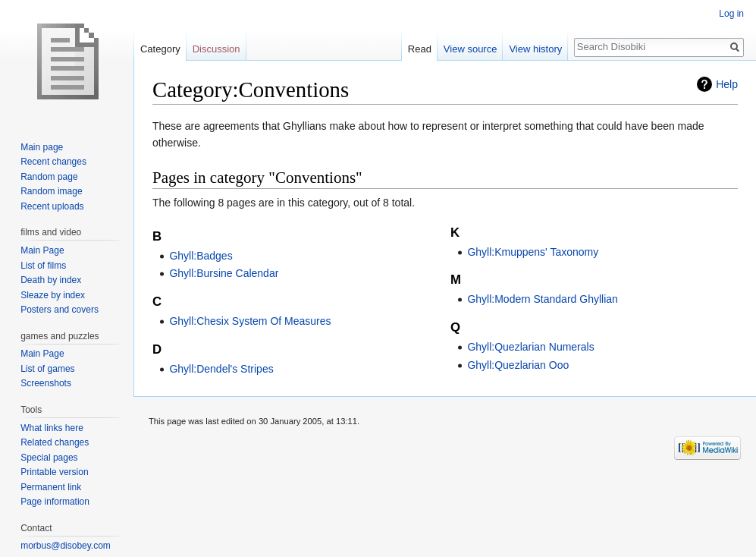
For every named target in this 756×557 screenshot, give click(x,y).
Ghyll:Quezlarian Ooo (518, 365)
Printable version (54, 472)
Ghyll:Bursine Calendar (224, 273)
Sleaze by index (53, 295)
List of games (47, 369)
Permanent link (51, 487)
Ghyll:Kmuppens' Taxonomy (533, 252)
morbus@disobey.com (66, 546)
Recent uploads (52, 206)
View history (535, 49)
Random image (51, 191)
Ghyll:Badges (201, 256)
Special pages (49, 458)
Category (160, 49)
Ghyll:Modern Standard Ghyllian (542, 299)
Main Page (42, 250)
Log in (731, 14)
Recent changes (53, 162)
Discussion (216, 49)
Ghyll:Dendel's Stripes (221, 369)
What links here (52, 428)
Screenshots (46, 383)
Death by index (51, 280)
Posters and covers (60, 310)
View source (471, 49)
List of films (43, 266)
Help (727, 84)
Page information (55, 502)
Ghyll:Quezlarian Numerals (530, 347)
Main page (42, 147)
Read (420, 49)
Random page (49, 177)
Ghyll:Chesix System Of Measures (250, 321)
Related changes (55, 442)
